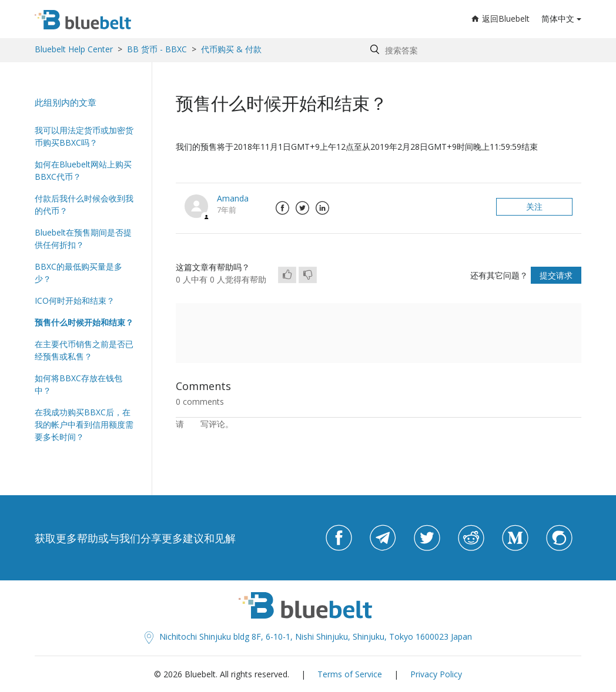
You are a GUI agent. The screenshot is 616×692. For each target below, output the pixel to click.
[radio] (287, 275)
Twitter (302, 208)
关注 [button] (534, 206)
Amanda (233, 198)
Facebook (282, 208)
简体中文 (558, 19)
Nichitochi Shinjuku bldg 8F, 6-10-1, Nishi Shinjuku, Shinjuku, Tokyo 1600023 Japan (308, 636)
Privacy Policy (436, 674)
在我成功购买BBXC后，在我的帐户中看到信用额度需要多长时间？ (84, 424)
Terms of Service (350, 674)
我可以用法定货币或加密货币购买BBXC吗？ (84, 136)
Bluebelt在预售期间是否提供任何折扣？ (83, 238)
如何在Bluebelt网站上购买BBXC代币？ (83, 170)
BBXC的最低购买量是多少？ (78, 273)
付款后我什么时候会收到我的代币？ (84, 204)
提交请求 (556, 275)
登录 (192, 424)
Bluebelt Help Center (74, 49)
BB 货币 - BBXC (157, 49)
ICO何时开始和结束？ (75, 300)
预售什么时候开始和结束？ (84, 322)
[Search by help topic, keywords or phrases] (473, 50)
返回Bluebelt (500, 19)
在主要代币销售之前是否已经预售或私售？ (84, 350)
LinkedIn (322, 208)
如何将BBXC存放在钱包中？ (78, 384)
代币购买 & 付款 (231, 49)
